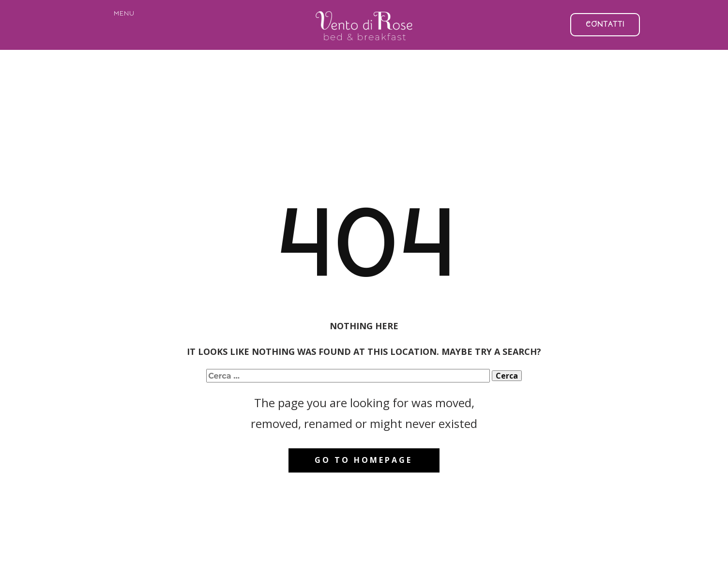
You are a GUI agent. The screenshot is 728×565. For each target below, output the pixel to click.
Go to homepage (364, 460)
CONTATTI (605, 24)
